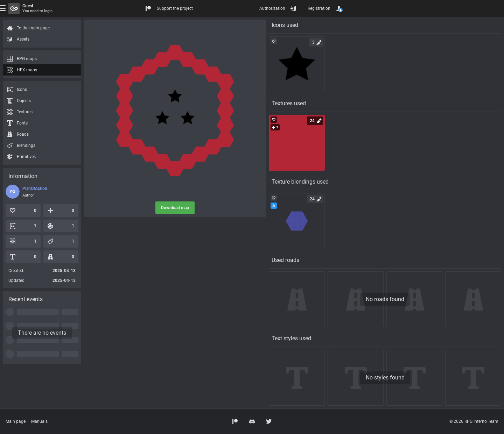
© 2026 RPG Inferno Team (474, 421)
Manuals (39, 421)
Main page (16, 421)
